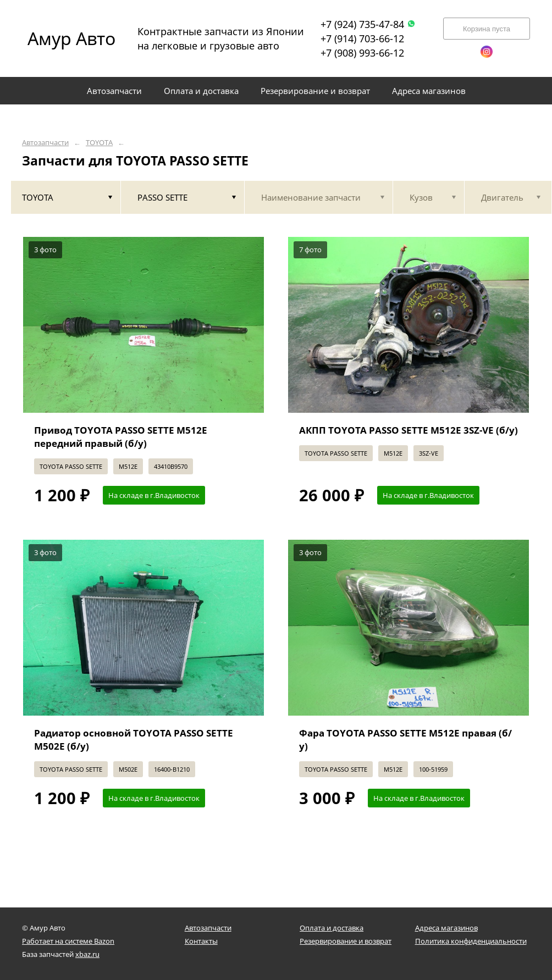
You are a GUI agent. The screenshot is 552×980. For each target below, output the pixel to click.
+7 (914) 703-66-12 (362, 38)
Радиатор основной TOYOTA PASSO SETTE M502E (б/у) (134, 740)
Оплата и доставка (332, 928)
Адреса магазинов (446, 928)
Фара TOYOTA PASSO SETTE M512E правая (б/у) (405, 740)
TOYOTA (99, 143)
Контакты (201, 941)
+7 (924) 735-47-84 (368, 24)
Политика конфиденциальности (471, 941)
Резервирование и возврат (346, 941)
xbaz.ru (87, 954)
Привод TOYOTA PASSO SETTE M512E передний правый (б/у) (121, 437)
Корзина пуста (487, 29)
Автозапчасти (45, 143)
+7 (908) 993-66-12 (362, 53)
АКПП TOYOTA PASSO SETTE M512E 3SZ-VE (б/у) (409, 430)
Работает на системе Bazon (68, 941)
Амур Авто (71, 38)
